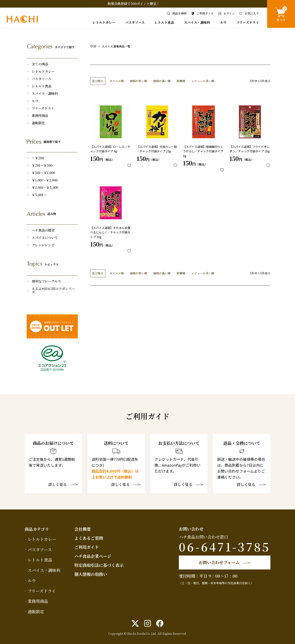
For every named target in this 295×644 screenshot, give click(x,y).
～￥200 (38, 158)
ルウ (223, 22)
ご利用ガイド (87, 547)
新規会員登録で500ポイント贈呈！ (134, 4)
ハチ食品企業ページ (93, 556)
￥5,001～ (39, 195)
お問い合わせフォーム (219, 562)
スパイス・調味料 (197, 22)
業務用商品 (40, 116)
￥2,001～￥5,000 (45, 188)
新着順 (181, 81)
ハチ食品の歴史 (43, 230)
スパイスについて (45, 238)
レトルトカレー (104, 22)
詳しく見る (58, 485)
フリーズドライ (248, 22)
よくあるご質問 (89, 538)
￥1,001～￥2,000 (45, 180)
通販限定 (38, 123)
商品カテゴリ (37, 529)
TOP (93, 46)
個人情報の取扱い (91, 574)
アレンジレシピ (43, 245)
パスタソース (135, 22)
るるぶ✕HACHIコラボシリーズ (53, 290)
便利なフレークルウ (46, 281)
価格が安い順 (138, 81)
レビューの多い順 (203, 81)
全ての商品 (40, 64)
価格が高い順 (162, 81)
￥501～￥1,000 (43, 173)
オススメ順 (117, 81)
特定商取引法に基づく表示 (99, 565)
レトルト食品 (164, 22)
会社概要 (83, 529)
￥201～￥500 (42, 165)
